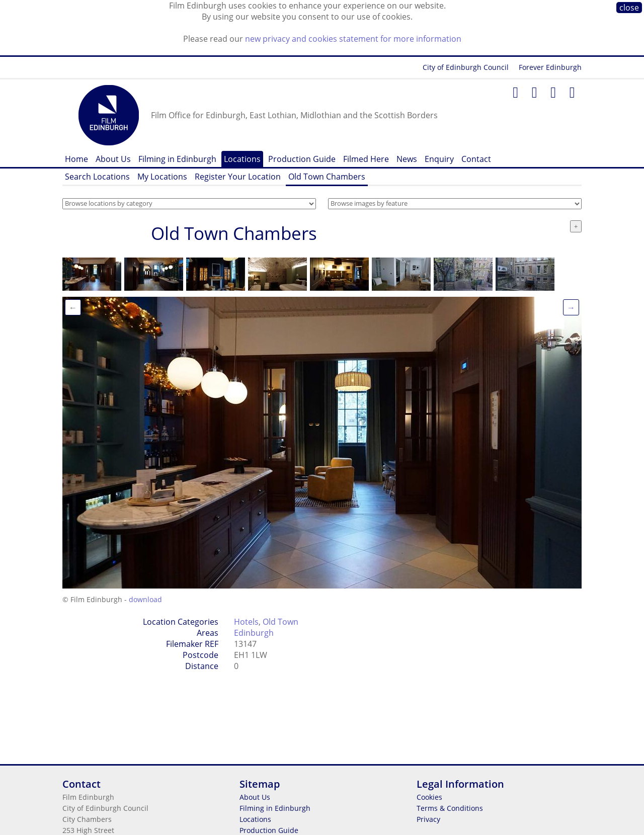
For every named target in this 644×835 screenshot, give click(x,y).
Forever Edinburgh (550, 67)
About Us (113, 159)
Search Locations (97, 177)
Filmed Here (366, 159)
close (629, 8)
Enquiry (439, 159)
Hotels (246, 622)
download (145, 599)
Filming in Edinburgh (177, 159)
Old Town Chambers (327, 177)
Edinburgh (254, 633)
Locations (242, 159)
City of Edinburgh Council (466, 67)
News (407, 159)
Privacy (428, 819)
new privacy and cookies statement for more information (353, 39)
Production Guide (302, 159)
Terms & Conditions (450, 808)
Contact (476, 159)
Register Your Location (238, 177)
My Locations (162, 177)
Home (76, 159)
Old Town (280, 622)
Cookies (429, 797)
